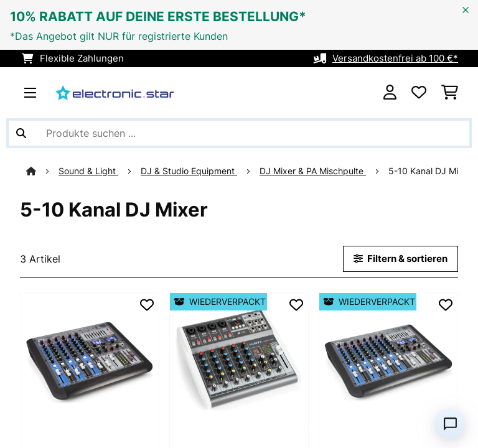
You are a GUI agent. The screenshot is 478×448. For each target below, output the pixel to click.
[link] (90, 362)
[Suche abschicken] (21, 133)
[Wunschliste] (419, 93)
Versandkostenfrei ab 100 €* (395, 58)
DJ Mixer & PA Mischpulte (282, 171)
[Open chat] (450, 424)
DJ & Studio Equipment (158, 171)
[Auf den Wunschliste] (147, 305)
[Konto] (390, 93)
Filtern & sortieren (401, 259)
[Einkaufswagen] (450, 93)
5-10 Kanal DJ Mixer (401, 171)
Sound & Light (58, 171)
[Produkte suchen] (239, 133)
